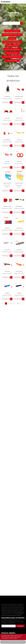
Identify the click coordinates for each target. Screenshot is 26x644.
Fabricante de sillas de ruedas (12, 42)
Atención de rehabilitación (12, 49)
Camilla (12, 38)
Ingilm (16, 638)
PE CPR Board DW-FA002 (7, 140)
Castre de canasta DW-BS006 (7, 272)
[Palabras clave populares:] (22, 23)
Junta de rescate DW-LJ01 (7, 118)
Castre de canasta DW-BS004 (7, 250)
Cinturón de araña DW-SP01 (19, 118)
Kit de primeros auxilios (12, 31)
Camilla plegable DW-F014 (19, 293)
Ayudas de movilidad (12, 46)
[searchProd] (11, 23)
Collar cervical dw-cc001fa (7, 183)
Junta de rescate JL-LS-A (19, 162)
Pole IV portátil (16, 612)
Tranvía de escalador (12, 60)
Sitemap (19, 637)
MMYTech (12, 638)
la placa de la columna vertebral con (10, 609)
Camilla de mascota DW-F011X (7, 97)
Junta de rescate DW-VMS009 (7, 228)
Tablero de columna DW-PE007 (19, 228)
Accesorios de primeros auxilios (12, 35)
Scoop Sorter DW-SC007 (19, 272)
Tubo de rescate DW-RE (19, 140)
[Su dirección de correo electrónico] (10, 624)
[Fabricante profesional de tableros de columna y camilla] (2, 601)
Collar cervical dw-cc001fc (19, 183)
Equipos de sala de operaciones (12, 57)
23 (18, 303)
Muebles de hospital (12, 53)
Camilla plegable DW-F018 (7, 293)
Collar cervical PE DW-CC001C (7, 207)
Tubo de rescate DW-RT (7, 162)
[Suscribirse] (20, 624)
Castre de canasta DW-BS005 (19, 250)
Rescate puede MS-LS (19, 97)
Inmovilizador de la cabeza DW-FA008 (19, 207)
